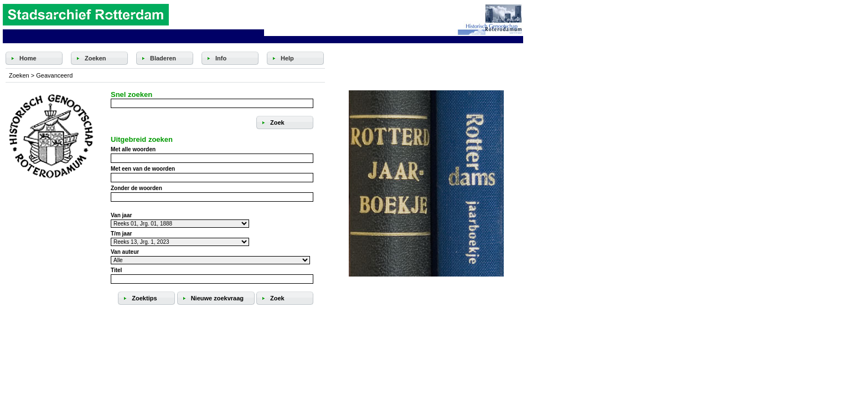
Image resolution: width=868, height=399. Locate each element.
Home (28, 58)
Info (221, 58)
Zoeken (95, 58)
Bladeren (163, 58)
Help (287, 58)
